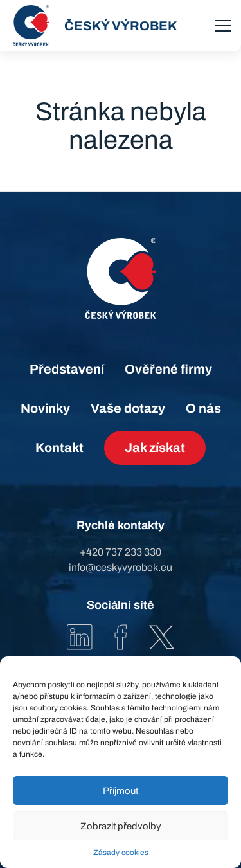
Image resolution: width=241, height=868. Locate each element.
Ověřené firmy (168, 369)
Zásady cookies (121, 853)
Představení (67, 369)
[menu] (223, 26)
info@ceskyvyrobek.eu (121, 567)
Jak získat (155, 448)
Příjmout (121, 791)
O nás (203, 408)
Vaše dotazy (128, 408)
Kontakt (59, 448)
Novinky (45, 408)
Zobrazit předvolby (121, 826)
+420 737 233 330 (121, 552)
